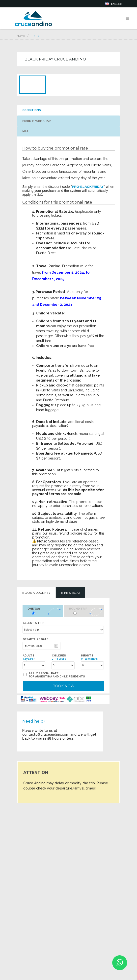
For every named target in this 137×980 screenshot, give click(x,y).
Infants (89, 657)
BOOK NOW (64, 686)
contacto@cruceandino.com (46, 734)
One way (34, 609)
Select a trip (34, 623)
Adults (29, 657)
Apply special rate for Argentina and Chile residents (57, 675)
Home (21, 36)
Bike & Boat (71, 593)
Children (59, 657)
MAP (25, 131)
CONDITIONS (32, 110)
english (117, 4)
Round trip (78, 609)
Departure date (36, 639)
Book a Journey (36, 593)
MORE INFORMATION (37, 121)
